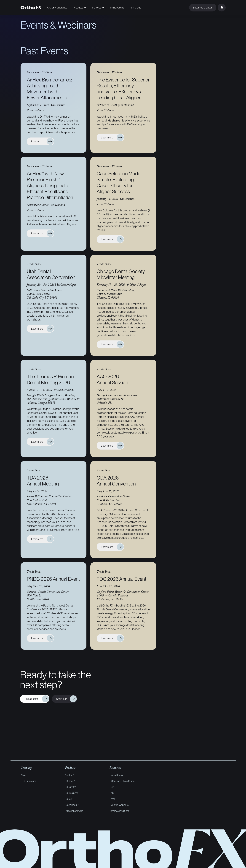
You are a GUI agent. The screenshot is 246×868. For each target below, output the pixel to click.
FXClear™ (70, 781)
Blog (112, 787)
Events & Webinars (119, 805)
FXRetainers (71, 793)
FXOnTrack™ (72, 805)
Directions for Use (74, 811)
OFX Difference (28, 781)
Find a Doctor (116, 775)
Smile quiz (62, 699)
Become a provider (203, 8)
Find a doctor (32, 699)
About (24, 775)
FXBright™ (70, 787)
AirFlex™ (69, 775)
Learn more (38, 141)
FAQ (112, 793)
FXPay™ (69, 799)
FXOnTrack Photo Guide (122, 781)
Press (112, 799)
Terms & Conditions (119, 811)
